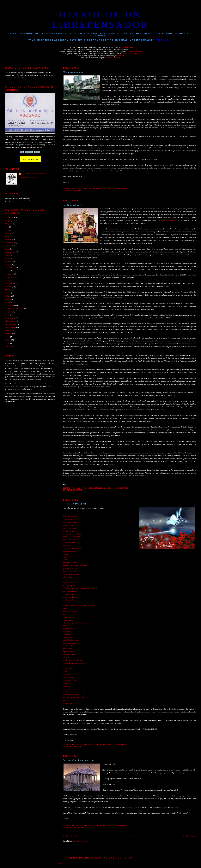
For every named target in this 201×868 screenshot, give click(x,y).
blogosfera (9, 224)
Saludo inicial (10, 321)
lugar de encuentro (70, 528)
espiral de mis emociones (72, 557)
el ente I (66, 672)
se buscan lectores (69, 543)
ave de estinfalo (68, 669)
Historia (8, 262)
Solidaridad (9, 331)
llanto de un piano (69, 654)
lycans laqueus (68, 620)
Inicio (131, 836)
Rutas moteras (10, 318)
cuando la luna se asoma (72, 637)
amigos (8, 221)
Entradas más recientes (71, 836)
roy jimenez (67, 631)
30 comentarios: (121, 825)
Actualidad (9, 218)
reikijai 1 (66, 626)
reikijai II (66, 700)
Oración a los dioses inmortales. (79, 760)
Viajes (8, 337)
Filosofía (9, 255)
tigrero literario (68, 652)
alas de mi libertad (69, 689)
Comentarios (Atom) (80, 841)
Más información (30, 159)
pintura (8, 290)
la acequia (66, 545)
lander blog (67, 657)
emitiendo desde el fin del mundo (75, 698)
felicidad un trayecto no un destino (75, 623)
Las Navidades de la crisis (76, 205)
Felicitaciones (10, 252)
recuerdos (9, 302)
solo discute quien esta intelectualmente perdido (80, 588)
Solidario (78, 191)
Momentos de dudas (73, 72)
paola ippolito (68, 646)
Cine (7, 227)
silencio (66, 560)
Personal (8, 287)
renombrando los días (71, 523)
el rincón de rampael (70, 568)
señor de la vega (69, 677)
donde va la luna (69, 571)
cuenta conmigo (69, 617)
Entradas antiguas (189, 836)
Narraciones (79, 827)
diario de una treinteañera (72, 537)
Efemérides (78, 746)
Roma (7, 315)
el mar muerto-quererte (71, 680)
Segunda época (11, 324)
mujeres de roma (69, 583)
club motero (67, 686)
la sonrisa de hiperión (70, 597)
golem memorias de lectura (73, 591)
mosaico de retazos (70, 551)
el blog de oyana (69, 586)
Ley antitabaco (11, 268)
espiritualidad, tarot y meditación (75, 565)
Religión (8, 312)
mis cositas (67, 675)
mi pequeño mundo (70, 563)
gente (7, 258)
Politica (8, 296)
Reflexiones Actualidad (14, 309)
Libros (8, 271)
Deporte (8, 239)
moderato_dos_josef (70, 517)
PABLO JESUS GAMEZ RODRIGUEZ (35, 174)
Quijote (8, 299)
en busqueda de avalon (71, 574)
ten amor (66, 554)
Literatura (9, 274)
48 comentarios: (121, 744)
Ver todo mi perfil (27, 178)
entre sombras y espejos (71, 514)
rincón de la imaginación (72, 548)
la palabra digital (69, 703)
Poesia (8, 293)
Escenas (8, 246)
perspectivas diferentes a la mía (74, 695)
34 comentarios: (121, 189)
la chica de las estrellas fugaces (74, 660)
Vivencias (9, 346)
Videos (8, 340)
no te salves (67, 603)
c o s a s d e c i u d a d (71, 540)
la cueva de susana (69, 520)
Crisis (7, 236)
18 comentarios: (121, 488)
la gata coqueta (68, 600)
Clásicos (8, 233)
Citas (7, 230)
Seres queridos (11, 327)
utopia (65, 614)
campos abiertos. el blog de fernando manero (79, 606)
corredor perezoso (69, 643)
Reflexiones (10, 305)
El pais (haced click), (169, 220)
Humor (8, 265)
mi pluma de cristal (70, 611)
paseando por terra (69, 629)
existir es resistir (69, 580)
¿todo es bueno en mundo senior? (75, 663)
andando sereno (68, 525)
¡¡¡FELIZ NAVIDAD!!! (75, 504)
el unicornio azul (69, 531)
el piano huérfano (69, 594)
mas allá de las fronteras (71, 640)
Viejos (8, 343)
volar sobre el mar (69, 666)
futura (65, 609)
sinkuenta (66, 683)
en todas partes (68, 634)
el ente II (66, 692)
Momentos (9, 277)
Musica (8, 280)
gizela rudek (67, 649)
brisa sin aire (67, 577)
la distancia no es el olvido (72, 534)
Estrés (7, 249)
